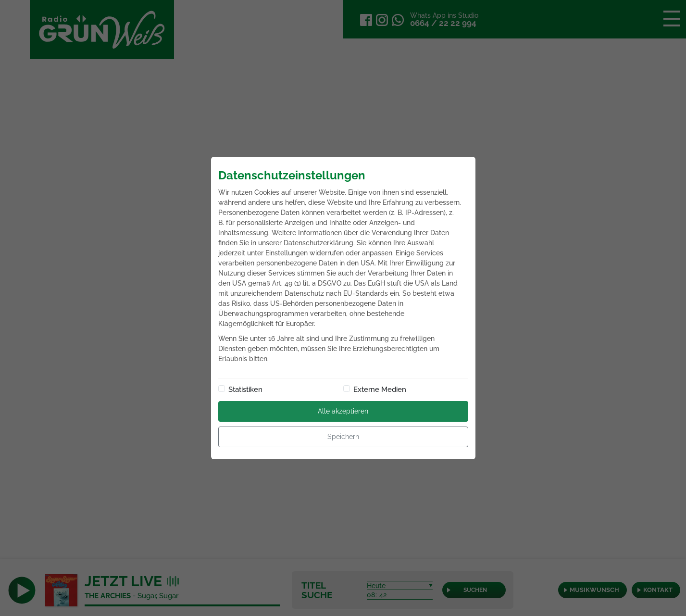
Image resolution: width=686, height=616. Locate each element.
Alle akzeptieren (343, 411)
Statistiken (245, 390)
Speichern (343, 437)
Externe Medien (380, 390)
